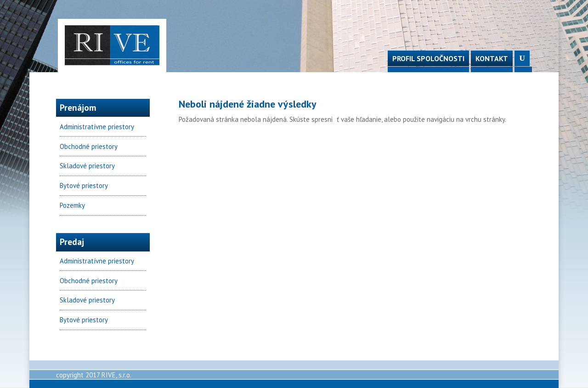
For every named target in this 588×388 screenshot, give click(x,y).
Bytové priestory (84, 185)
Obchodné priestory (89, 146)
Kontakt (492, 58)
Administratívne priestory (97, 127)
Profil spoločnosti (428, 58)
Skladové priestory (87, 166)
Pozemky (72, 205)
